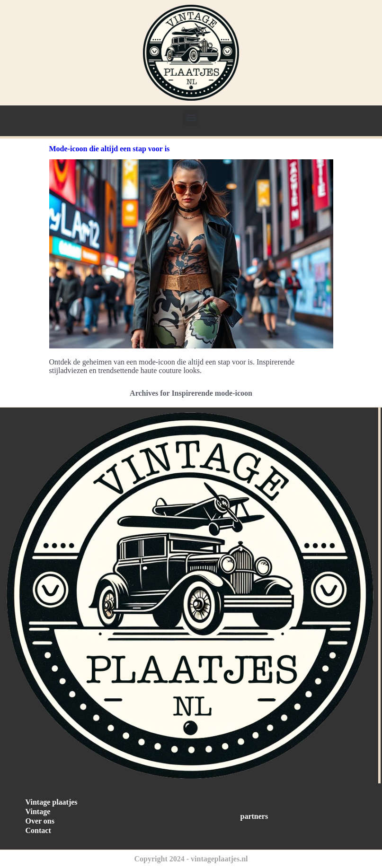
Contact (38, 830)
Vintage (38, 812)
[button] (191, 118)
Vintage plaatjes (52, 802)
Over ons (40, 821)
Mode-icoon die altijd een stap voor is (110, 149)
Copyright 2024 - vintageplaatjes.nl (191, 859)
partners (254, 816)
